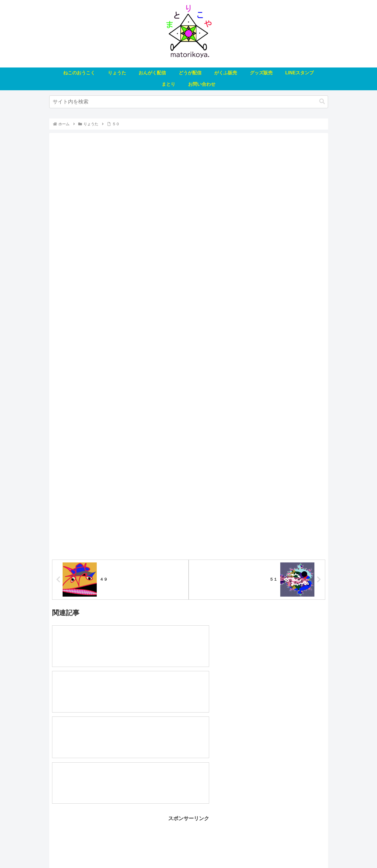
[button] (322, 102)
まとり (271, 850)
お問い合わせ (294, 850)
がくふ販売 (192, 850)
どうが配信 (166, 850)
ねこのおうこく (85, 850)
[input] (189, 102)
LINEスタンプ (246, 850)
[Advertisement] (189, 772)
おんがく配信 (138, 850)
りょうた (112, 850)
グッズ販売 (218, 850)
